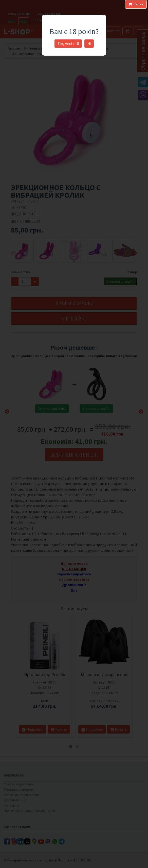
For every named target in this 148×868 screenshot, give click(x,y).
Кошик (136, 4)
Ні (89, 44)
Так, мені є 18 (68, 44)
